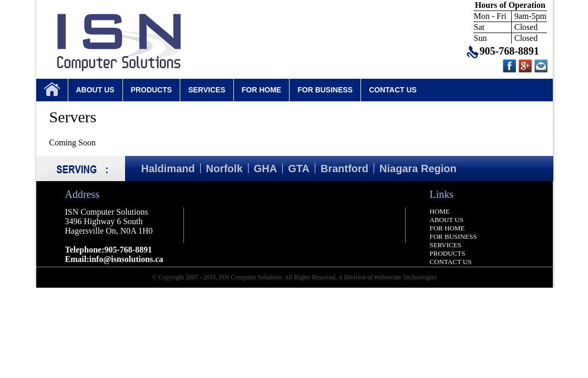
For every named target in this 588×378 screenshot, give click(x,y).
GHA (265, 169)
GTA (299, 169)
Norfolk (224, 169)
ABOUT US (95, 90)
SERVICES (207, 90)
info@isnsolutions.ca (126, 259)
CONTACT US (393, 90)
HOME (440, 211)
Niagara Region (418, 169)
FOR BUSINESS (325, 90)
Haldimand (168, 169)
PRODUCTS (152, 90)
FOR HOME (261, 90)
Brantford (344, 169)
